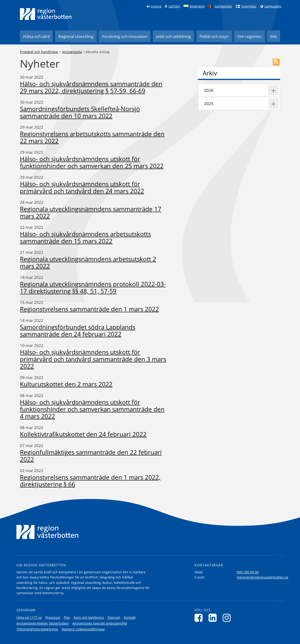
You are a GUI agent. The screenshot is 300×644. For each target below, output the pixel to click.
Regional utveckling (76, 36)
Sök (274, 36)
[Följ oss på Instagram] (228, 618)
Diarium (114, 617)
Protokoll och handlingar (39, 52)
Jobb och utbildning (173, 36)
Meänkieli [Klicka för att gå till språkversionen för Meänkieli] (197, 6)
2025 (209, 104)
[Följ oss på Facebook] (200, 618)
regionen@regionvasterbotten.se (262, 577)
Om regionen (249, 36)
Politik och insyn (214, 36)
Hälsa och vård (36, 36)
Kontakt (130, 617)
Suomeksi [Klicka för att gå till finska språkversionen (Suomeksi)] (249, 6)
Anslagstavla (72, 52)
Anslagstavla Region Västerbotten (43, 623)
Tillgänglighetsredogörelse (37, 629)
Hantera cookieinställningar (83, 629)
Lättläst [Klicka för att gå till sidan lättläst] (174, 6)
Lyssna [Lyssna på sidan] (156, 6)
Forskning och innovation (125, 36)
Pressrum (53, 617)
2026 (209, 90)
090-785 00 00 (248, 572)
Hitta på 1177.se (29, 617)
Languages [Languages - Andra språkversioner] (273, 6)
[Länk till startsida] (46, 14)
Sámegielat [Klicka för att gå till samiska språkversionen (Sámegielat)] (223, 6)
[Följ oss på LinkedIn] (214, 618)
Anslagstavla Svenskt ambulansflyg (100, 623)
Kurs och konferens (89, 617)
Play (67, 617)
